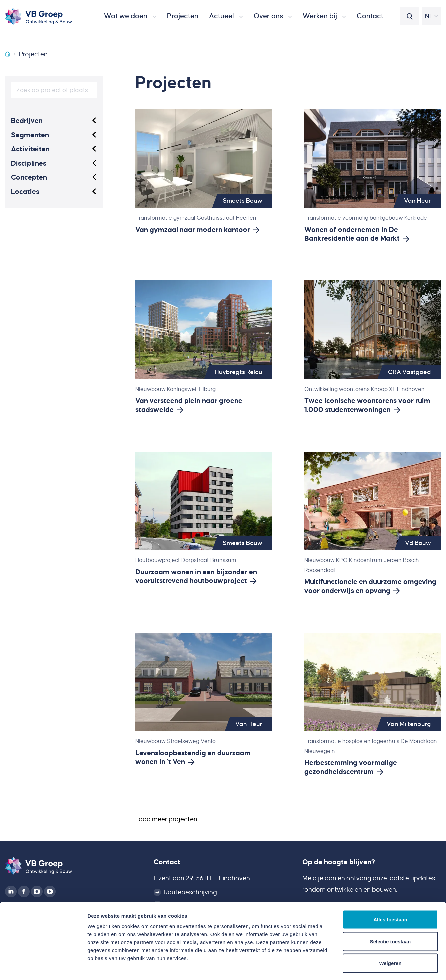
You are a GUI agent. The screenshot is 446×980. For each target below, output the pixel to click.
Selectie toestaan (390, 914)
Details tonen (360, 967)
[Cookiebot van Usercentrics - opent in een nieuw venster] (43, 967)
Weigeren (390, 936)
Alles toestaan (390, 892)
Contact (167, 862)
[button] (130, 16)
